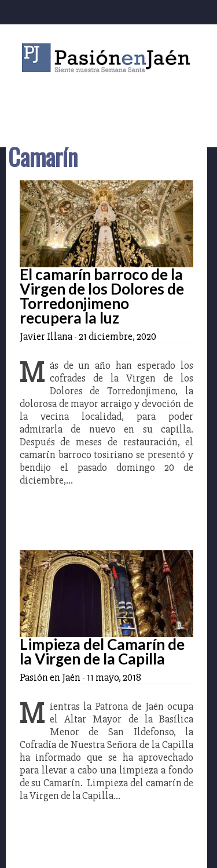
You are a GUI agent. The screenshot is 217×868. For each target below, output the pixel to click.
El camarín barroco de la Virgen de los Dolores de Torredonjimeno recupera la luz (102, 296)
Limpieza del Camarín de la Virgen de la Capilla (102, 651)
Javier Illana (46, 336)
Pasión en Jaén (109, 58)
